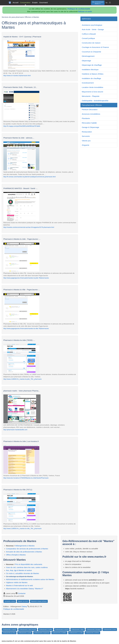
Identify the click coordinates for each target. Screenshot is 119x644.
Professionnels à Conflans (59, 633)
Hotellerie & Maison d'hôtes (93, 74)
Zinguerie (86, 145)
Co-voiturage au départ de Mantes (20, 576)
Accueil (16, 2)
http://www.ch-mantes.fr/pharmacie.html (17, 76)
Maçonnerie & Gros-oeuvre (92, 92)
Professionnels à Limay (110, 630)
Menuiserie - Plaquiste (91, 96)
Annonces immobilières (91, 114)
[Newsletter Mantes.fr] (106, 3)
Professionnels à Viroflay (46, 630)
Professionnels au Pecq (9, 633)
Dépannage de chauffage (92, 65)
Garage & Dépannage (90, 127)
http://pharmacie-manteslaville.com (15, 430)
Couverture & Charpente (91, 52)
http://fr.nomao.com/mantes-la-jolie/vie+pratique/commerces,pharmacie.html (29, 177)
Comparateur (25, 2)
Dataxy (24, 606)
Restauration (87, 132)
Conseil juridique (88, 38)
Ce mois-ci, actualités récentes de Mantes (23, 573)
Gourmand (43, 2)
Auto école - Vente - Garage (93, 29)
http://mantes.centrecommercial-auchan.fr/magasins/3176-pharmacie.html (29, 227)
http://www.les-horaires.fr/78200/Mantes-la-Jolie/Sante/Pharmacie (26, 478)
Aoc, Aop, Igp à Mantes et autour (19, 570)
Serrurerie (86, 136)
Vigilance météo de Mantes (17, 582)
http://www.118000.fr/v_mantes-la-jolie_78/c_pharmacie (22, 379)
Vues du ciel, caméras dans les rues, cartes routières (27, 567)
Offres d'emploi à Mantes (16, 555)
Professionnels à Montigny (94, 630)
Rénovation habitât (89, 123)
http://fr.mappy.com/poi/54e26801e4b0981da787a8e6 (22, 126)
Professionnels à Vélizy (78, 630)
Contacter (22, 593)
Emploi (35, 2)
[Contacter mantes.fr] (110, 3)
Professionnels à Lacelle (25, 633)
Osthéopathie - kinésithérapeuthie (95, 101)
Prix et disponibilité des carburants (29, 564)
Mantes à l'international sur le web (19, 586)
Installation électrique (90, 70)
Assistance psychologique (92, 25)
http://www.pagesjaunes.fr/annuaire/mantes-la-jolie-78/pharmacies (26, 278)
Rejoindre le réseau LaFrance (39, 601)
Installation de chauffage (91, 78)
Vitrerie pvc (86, 141)
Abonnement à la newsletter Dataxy (25, 589)
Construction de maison (91, 43)
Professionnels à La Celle (76, 633)
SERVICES (86, 19)
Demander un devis (10, 601)
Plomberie (86, 118)
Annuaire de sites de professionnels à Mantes (24, 552)
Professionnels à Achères (92, 633)
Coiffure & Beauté (89, 34)
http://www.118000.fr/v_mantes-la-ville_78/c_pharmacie (22, 528)
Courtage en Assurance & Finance (95, 47)
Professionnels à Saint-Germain (28, 630)
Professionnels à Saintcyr (10, 630)
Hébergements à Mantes (25, 546)
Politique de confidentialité (79, 9)
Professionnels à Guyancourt (42, 633)
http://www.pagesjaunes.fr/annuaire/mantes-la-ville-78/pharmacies (26, 328)
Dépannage (86, 61)
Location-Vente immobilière (93, 87)
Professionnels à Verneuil (62, 630)
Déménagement (88, 56)
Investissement (88, 83)
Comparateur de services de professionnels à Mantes (27, 549)
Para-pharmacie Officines (92, 105)
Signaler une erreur (23, 601)
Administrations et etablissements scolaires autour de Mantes (30, 579)
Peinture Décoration (90, 109)
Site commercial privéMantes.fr (98, 3)
